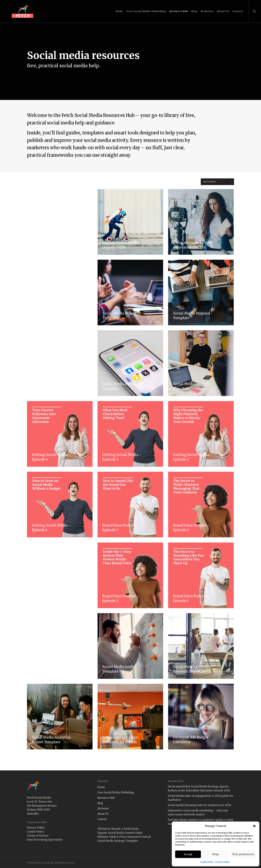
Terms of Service (38, 836)
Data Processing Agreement (45, 840)
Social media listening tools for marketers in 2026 (199, 805)
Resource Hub (106, 798)
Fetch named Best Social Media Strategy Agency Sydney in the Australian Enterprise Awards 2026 (199, 788)
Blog (100, 803)
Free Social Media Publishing (116, 792)
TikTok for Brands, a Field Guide (118, 829)
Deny (216, 854)
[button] (254, 826)
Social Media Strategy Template (118, 841)
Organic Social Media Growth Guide (120, 833)
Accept (188, 854)
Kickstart (103, 808)
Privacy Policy (222, 862)
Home (101, 787)
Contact (102, 819)
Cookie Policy (207, 862)
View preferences (243, 854)
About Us (103, 814)
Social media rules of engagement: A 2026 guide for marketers (200, 798)
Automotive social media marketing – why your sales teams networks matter (198, 812)
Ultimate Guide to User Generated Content (124, 837)
